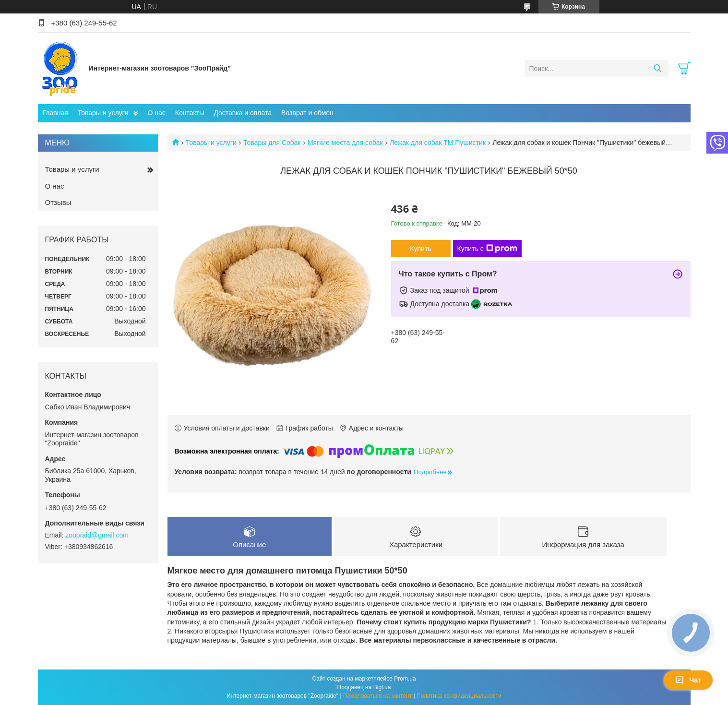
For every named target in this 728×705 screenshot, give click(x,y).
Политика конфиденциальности (459, 696)
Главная (55, 113)
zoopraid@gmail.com (97, 535)
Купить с (487, 249)
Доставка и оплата (243, 113)
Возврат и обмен (307, 113)
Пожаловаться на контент (377, 696)
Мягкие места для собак (345, 143)
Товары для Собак (272, 143)
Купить (420, 249)
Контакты (190, 113)
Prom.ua (405, 679)
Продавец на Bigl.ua (364, 687)
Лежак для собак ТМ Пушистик (438, 143)
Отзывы (58, 202)
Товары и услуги (103, 113)
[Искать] (658, 69)
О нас (157, 113)
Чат (688, 680)
